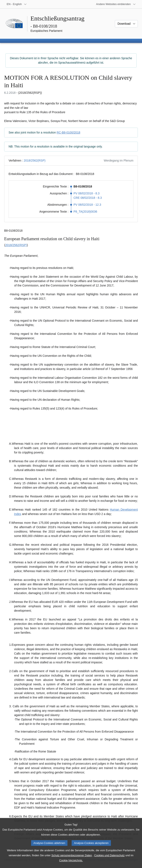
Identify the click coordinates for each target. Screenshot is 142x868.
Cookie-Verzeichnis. (71, 860)
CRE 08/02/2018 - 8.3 (88, 198)
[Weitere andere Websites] (116, 4)
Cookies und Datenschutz (109, 855)
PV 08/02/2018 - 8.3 (87, 193)
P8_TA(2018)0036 (85, 212)
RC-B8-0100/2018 (68, 132)
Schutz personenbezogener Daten (72, 855)
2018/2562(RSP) (34, 161)
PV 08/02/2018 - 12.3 (87, 205)
